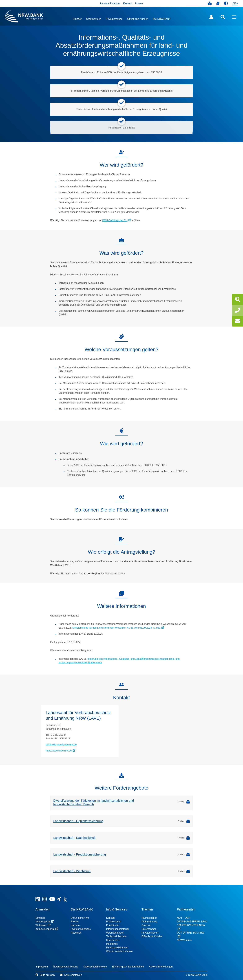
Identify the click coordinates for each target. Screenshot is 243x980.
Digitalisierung (149, 922)
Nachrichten (113, 940)
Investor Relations (110, 3)
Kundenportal (45, 922)
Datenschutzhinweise (95, 967)
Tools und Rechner (116, 936)
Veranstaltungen (115, 933)
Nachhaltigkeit (149, 918)
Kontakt (110, 918)
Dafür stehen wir (80, 918)
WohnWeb (43, 925)
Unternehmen (94, 19)
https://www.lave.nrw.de (60, 751)
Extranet (40, 918)
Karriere (128, 3)
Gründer (77, 19)
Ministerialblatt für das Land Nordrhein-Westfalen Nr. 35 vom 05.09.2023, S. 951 (118, 628)
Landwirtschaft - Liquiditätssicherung (78, 821)
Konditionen (113, 925)
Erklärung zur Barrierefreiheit (128, 967)
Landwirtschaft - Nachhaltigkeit (74, 838)
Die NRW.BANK (162, 19)
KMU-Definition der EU (117, 220)
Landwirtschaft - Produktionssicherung (80, 854)
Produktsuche (114, 922)
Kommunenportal (47, 929)
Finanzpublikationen (117, 948)
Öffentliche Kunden (138, 19)
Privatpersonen (114, 19)
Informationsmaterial (117, 929)
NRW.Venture (184, 940)
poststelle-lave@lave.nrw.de (61, 745)
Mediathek (112, 944)
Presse (139, 3)
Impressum (42, 967)
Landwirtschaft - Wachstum (72, 871)
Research (76, 933)
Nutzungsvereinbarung (66, 967)
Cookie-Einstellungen (161, 967)
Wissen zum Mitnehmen (119, 951)
